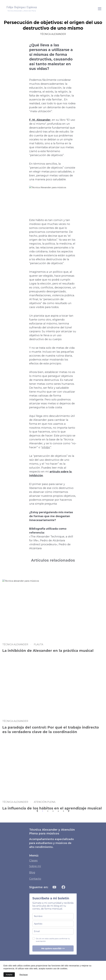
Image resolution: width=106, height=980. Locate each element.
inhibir (46, 447)
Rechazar (24, 975)
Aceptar (9, 975)
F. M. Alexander (40, 120)
